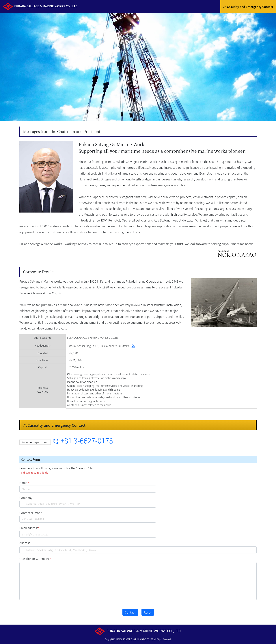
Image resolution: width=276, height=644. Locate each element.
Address (25, 543)
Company (26, 498)
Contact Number (31, 513)
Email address (29, 528)
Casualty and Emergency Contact (248, 7)
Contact (130, 612)
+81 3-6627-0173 (83, 440)
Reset (148, 612)
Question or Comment (35, 559)
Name (24, 483)
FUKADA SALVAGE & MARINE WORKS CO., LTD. (135, 639)
